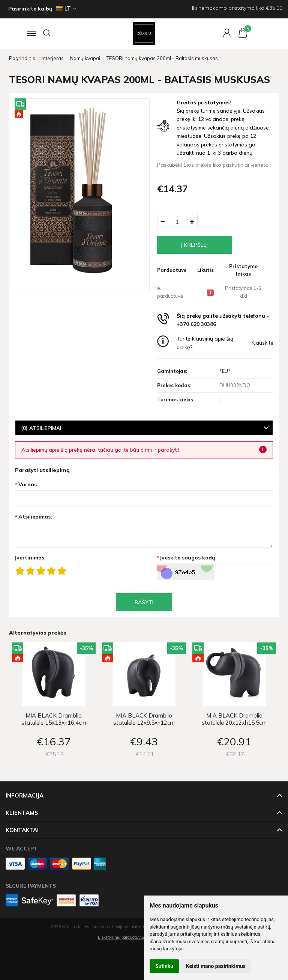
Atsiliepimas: (35, 517)
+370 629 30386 (196, 324)
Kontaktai (22, 830)
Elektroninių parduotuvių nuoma (128, 937)
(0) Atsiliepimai (41, 428)
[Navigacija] (31, 33)
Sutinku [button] (164, 966)
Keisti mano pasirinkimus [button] (216, 966)
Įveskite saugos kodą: (188, 558)
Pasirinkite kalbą (30, 9)
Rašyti (144, 602)
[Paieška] (47, 33)
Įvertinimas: (30, 558)
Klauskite (262, 343)
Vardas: (28, 484)
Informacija (25, 795)
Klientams (22, 813)
